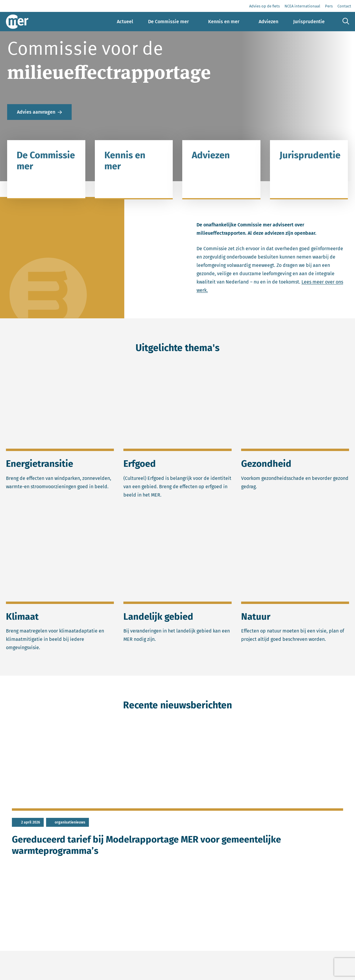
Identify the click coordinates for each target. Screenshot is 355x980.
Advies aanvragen (36, 112)
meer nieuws (89, 915)
